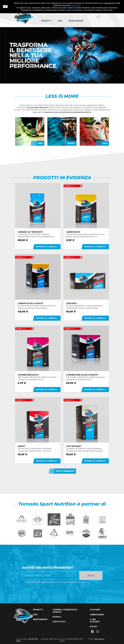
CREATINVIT (71, 303)
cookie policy (75, 5)
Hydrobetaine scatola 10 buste (82, 375)
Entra (94, 626)
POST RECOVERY (74, 446)
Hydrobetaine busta (28, 375)
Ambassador (97, 614)
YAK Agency (100, 639)
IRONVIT (21, 446)
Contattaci (59, 621)
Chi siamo (95, 609)
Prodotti (38, 609)
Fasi (35, 614)
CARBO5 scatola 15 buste (30, 303)
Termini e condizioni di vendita (65, 611)
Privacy (57, 617)
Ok (5, 7)
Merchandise (40, 619)
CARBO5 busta (73, 232)
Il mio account (95, 620)
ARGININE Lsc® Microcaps (30, 232)
